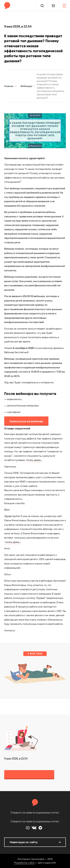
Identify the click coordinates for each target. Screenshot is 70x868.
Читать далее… (34, 460)
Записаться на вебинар (26, 421)
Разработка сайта (24, 863)
